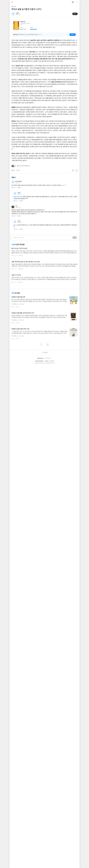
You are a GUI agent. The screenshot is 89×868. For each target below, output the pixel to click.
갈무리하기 (73, 168)
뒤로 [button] (12, 2)
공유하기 (77, 168)
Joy (16, 204)
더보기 (77, 2)
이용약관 (47, 359)
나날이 (19, 190)
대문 (73, 2)
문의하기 (52, 359)
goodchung (19, 179)
